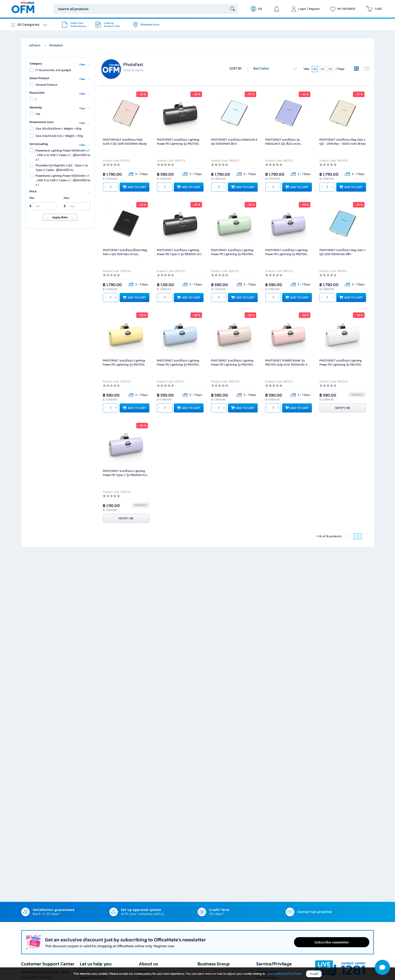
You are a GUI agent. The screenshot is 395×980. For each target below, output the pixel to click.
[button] (382, 967)
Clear (82, 64)
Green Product (39, 78)
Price (33, 191)
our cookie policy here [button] (285, 974)
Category (36, 64)
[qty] (111, 187)
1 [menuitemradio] (358, 536)
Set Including (39, 144)
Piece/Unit (37, 93)
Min (32, 198)
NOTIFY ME (343, 408)
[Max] (78, 206)
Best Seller (275, 69)
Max (67, 198)
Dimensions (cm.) (41, 122)
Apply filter (60, 217)
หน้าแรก (35, 45)
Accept (314, 974)
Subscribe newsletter (332, 942)
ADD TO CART (134, 187)
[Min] (44, 206)
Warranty (36, 107)
